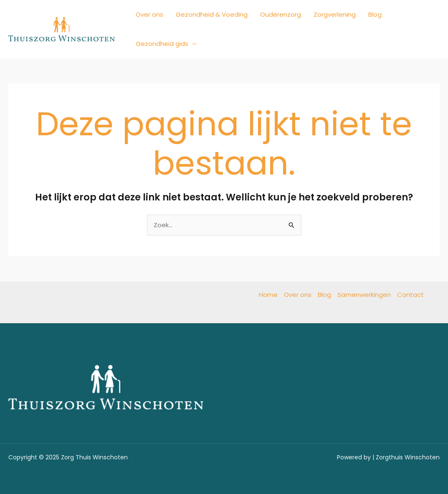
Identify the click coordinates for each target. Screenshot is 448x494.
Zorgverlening (335, 14)
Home (268, 295)
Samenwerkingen (364, 295)
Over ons (149, 14)
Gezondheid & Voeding (212, 14)
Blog (375, 14)
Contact (410, 295)
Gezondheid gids (162, 44)
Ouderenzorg (281, 14)
